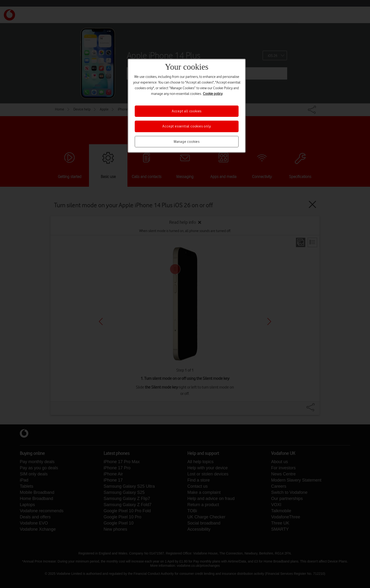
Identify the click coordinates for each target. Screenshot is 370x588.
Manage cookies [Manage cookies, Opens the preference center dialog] (187, 142)
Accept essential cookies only (187, 126)
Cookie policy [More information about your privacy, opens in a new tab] (213, 94)
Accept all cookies (187, 111)
